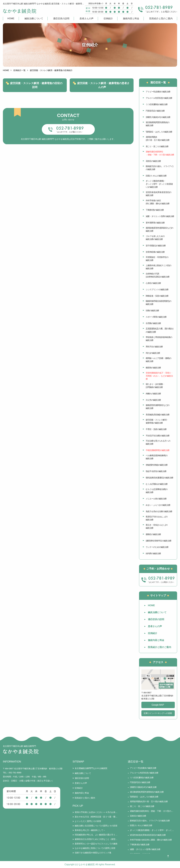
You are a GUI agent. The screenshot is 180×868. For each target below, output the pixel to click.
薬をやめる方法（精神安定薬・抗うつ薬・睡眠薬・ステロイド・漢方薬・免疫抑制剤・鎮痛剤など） (96, 817)
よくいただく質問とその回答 (88, 821)
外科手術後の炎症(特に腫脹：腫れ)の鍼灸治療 (158, 202)
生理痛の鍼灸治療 (153, 323)
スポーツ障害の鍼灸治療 (156, 317)
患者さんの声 (87, 18)
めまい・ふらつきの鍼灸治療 (158, 505)
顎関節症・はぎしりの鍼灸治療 (159, 132)
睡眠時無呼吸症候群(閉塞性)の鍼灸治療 (159, 303)
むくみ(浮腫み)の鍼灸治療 (157, 484)
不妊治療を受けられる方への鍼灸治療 (158, 442)
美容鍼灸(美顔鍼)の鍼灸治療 (158, 415)
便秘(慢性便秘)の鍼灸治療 (157, 465)
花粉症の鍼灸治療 (153, 161)
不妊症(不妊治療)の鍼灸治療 (158, 436)
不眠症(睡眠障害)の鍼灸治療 (158, 450)
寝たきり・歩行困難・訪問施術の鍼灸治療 (155, 386)
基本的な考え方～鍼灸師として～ (90, 830)
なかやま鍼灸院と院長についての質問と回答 (95, 848)
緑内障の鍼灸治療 (153, 553)
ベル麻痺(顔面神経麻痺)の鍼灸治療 (157, 457)
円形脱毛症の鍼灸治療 (155, 111)
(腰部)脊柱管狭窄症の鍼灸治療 (159, 541)
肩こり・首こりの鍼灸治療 (157, 146)
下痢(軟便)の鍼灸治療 (155, 210)
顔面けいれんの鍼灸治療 (156, 176)
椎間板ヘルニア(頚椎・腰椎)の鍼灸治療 (159, 360)
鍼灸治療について (34, 18)
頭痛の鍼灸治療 (152, 310)
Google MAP (158, 705)
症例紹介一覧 (19, 70)
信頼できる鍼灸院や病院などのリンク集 (93, 853)
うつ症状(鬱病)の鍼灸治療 (157, 104)
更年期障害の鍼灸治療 (155, 223)
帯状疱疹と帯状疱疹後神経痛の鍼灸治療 (159, 339)
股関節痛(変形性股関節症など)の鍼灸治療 (159, 229)
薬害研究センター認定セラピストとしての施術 (96, 844)
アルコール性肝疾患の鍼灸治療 (159, 98)
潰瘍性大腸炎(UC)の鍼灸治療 (158, 117)
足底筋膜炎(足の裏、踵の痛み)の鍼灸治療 (160, 330)
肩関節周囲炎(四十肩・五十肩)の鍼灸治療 (158, 139)
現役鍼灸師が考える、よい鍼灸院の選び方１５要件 (96, 835)
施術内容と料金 (131, 18)
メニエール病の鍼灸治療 (156, 499)
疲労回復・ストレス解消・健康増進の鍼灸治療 (157, 421)
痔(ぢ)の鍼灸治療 (153, 353)
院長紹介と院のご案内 (161, 18)
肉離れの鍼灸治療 (153, 394)
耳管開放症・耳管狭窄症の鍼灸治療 (157, 259)
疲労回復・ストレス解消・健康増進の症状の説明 (36, 85)
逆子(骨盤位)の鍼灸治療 (156, 246)
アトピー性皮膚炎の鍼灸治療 (158, 92)
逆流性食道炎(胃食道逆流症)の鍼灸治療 (159, 194)
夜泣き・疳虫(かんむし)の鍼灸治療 (157, 526)
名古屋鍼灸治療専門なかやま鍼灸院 (91, 768)
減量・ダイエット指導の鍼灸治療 (160, 216)
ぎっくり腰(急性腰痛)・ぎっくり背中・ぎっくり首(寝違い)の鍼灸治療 (159, 184)
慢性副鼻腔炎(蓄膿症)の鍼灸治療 (159, 478)
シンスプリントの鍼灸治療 (157, 289)
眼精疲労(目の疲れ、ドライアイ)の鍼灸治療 (159, 168)
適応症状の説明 (61, 18)
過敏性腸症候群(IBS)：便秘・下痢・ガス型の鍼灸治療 (160, 153)
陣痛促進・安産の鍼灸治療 (157, 296)
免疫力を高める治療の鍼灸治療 (159, 511)
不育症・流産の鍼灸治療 (156, 429)
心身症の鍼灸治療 (153, 283)
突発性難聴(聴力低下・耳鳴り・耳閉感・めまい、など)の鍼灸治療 (159, 376)
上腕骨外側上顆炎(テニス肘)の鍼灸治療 (159, 267)
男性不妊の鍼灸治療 (154, 347)
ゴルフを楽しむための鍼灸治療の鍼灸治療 (155, 238)
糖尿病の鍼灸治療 (153, 368)
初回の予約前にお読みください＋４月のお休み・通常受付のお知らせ (96, 812)
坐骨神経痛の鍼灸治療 (155, 252)
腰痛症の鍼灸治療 (153, 534)
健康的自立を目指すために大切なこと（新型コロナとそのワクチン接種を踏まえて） (96, 839)
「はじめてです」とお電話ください (69, 132)
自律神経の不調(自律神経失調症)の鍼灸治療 (158, 275)
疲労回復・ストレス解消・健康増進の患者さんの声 (103, 85)
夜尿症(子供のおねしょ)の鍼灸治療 (157, 518)
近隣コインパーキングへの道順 (158, 713)
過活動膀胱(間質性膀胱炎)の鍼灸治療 (158, 124)
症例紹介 (108, 18)
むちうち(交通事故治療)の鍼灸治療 (157, 491)
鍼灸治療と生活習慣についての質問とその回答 (96, 826)
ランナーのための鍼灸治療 (157, 547)
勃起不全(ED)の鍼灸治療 (156, 471)
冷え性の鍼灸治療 (153, 400)
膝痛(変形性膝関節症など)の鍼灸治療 (158, 407)
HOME (11, 18)
